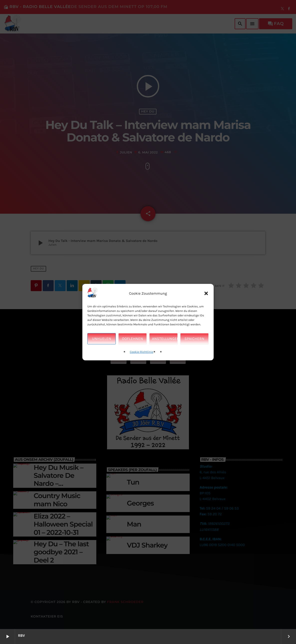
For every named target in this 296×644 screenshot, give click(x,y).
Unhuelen (102, 349)
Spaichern (194, 349)
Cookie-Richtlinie (142, 362)
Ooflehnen (133, 349)
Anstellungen (165, 349)
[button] (206, 304)
